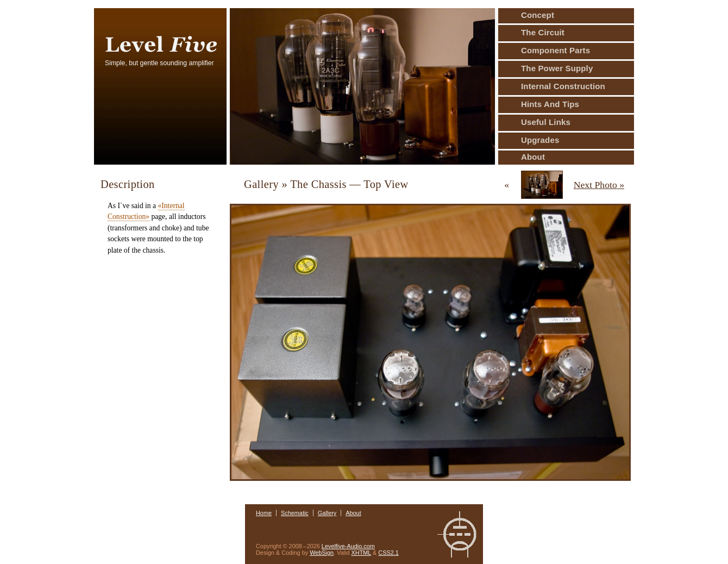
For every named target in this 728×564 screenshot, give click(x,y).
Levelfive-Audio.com (348, 546)
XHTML (361, 553)
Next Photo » (599, 185)
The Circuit (543, 32)
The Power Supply (557, 68)
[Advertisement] (157, 317)
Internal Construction (563, 86)
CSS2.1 (388, 553)
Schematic (295, 513)
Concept (538, 15)
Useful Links (546, 122)
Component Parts (556, 50)
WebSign (322, 553)
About (533, 157)
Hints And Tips (550, 104)
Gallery (327, 513)
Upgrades (540, 140)
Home (264, 513)
